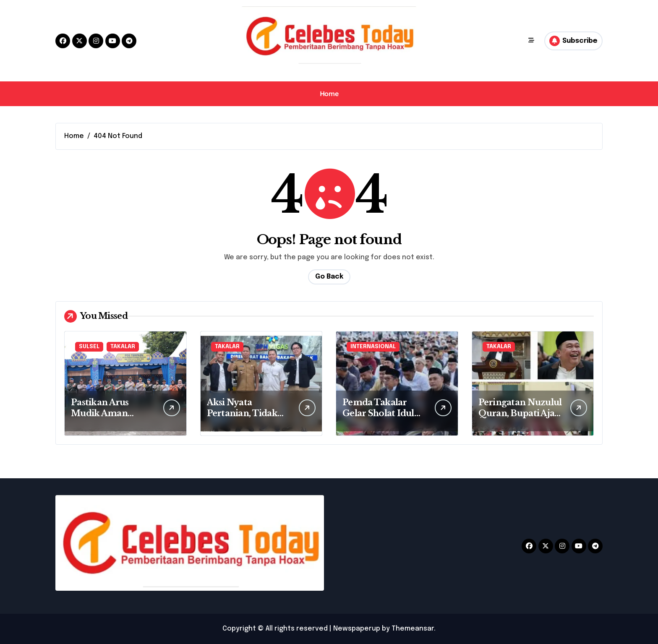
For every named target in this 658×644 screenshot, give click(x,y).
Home (329, 94)
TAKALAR (123, 347)
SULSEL (89, 347)
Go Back (329, 277)
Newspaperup (357, 629)
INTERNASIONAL (373, 347)
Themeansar (413, 629)
